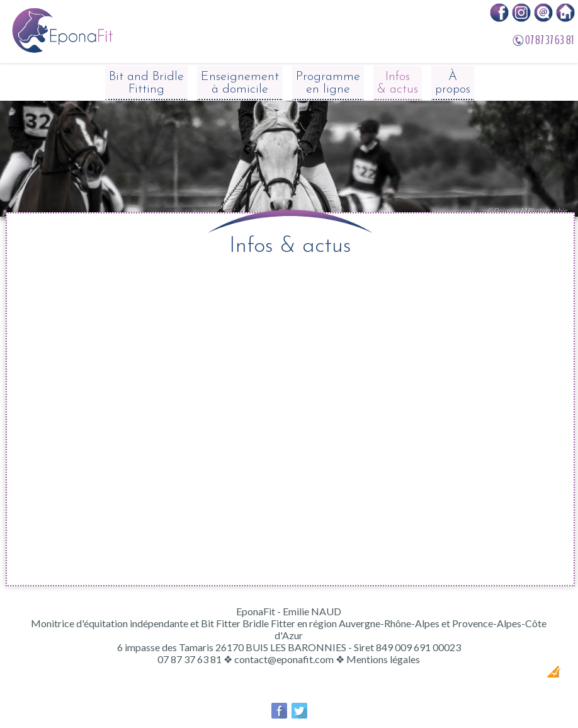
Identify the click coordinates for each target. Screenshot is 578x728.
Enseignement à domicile (240, 83)
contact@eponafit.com (284, 659)
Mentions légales (383, 659)
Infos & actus (398, 83)
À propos (453, 83)
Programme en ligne (328, 83)
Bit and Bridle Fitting (146, 83)
